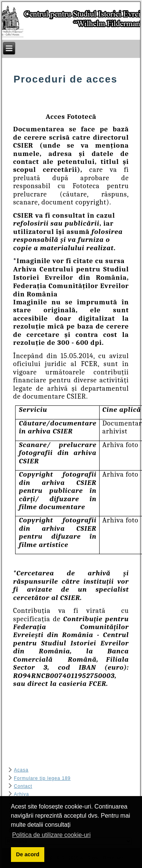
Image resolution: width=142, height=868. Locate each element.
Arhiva (22, 794)
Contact (23, 786)
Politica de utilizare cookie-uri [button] (51, 835)
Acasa (21, 770)
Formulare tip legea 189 (42, 778)
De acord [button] (28, 854)
